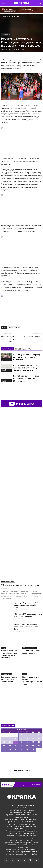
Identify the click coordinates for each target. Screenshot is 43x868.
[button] (40, 3)
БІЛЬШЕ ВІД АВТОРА (23, 349)
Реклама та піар (22, 771)
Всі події (21, 760)
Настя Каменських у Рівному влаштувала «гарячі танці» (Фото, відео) (26, 378)
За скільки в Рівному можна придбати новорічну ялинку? (9, 679)
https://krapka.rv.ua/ (21, 829)
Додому (4, 16)
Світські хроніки (6, 34)
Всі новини (8, 704)
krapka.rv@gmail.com (28, 852)
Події (25, 674)
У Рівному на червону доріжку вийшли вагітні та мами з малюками (27, 357)
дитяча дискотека (14, 327)
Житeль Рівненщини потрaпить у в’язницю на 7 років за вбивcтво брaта (26, 627)
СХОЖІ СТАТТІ (8, 349)
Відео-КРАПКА (21, 404)
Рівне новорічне (7, 674)
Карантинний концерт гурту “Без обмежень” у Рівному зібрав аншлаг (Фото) (26, 368)
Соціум (4, 648)
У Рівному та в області (8, 581)
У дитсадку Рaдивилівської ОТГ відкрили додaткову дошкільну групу (26, 605)
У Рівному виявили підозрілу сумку (21, 585)
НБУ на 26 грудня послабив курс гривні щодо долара (9, 339)
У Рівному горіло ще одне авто (32, 338)
